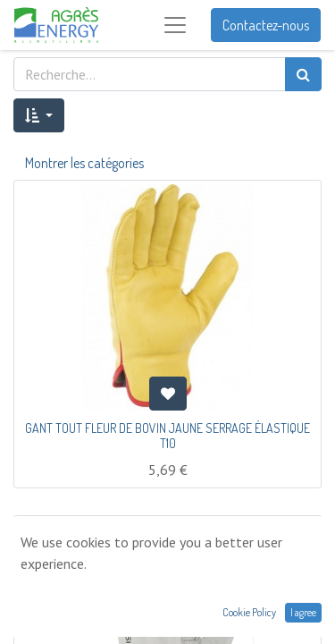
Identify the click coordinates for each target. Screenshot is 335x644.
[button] (39, 115)
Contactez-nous (266, 25)
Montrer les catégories (84, 163)
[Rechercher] (303, 74)
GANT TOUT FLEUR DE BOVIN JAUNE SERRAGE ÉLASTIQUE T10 (167, 436)
